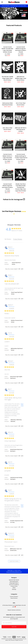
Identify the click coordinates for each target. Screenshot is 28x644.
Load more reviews (14, 561)
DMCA (14, 588)
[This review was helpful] (19, 269)
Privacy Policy (14, 586)
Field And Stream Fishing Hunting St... (16, 478)
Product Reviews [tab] (18, 239)
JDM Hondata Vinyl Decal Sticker (17, 349)
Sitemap (14, 589)
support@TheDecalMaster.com (14, 572)
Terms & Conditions (14, 585)
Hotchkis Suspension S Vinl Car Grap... (17, 522)
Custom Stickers (14, 597)
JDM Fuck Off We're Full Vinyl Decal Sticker (21, 129)
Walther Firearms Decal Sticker (17, 321)
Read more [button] (22, 405)
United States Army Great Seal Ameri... (16, 450)
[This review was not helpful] (22, 269)
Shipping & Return (14, 583)
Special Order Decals (14, 580)
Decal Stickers (14, 598)
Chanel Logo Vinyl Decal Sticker (17, 293)
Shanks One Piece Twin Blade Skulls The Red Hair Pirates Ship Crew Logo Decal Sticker (21, 187)
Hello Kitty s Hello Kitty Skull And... (16, 421)
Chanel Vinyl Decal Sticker (16, 263)
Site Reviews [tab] (8, 239)
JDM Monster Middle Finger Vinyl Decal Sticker (21, 78)
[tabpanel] (14, 405)
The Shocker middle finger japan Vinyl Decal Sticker (7, 78)
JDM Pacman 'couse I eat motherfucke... (16, 550)
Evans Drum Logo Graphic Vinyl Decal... (16, 377)
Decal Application (14, 581)
